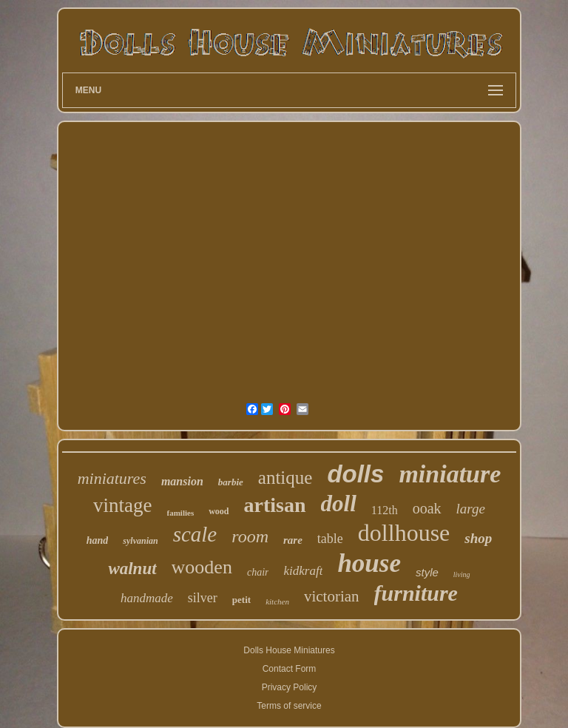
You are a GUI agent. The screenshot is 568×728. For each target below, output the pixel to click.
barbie (231, 482)
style (427, 572)
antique (285, 478)
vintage (122, 505)
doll (339, 503)
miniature (450, 474)
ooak (427, 508)
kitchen (277, 601)
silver (203, 598)
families (181, 513)
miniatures (112, 478)
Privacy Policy (290, 687)
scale (195, 534)
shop (478, 538)
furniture (416, 593)
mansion (182, 481)
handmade (147, 598)
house (369, 563)
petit (241, 600)
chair (258, 572)
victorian (332, 596)
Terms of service (289, 706)
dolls (355, 474)
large (471, 509)
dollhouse (404, 533)
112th (385, 510)
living (462, 574)
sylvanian (140, 541)
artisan (275, 505)
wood (219, 511)
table (330, 539)
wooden (202, 567)
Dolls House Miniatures (289, 650)
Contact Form (290, 669)
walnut (132, 569)
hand (98, 540)
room (250, 536)
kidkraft (303, 571)
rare (293, 540)
